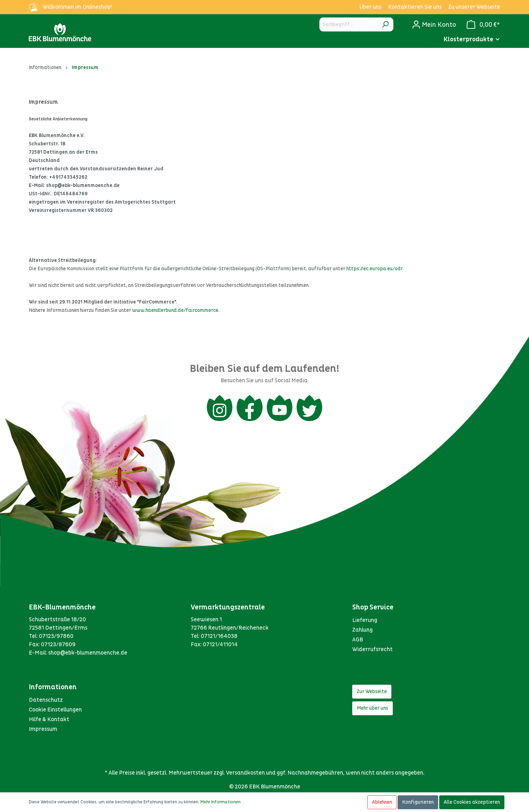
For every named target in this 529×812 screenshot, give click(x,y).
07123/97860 (56, 638)
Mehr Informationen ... (223, 802)
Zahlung (362, 632)
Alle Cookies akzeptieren (472, 802)
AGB (358, 641)
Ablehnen (382, 802)
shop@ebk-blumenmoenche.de (88, 655)
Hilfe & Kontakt (49, 721)
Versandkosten (245, 775)
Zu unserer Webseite (474, 7)
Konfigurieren (418, 802)
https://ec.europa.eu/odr (374, 269)
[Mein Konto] (434, 24)
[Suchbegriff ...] (348, 24)
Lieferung (365, 622)
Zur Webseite (372, 693)
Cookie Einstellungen (55, 711)
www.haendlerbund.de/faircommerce (175, 310)
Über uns (370, 7)
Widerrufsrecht (372, 651)
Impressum (43, 731)
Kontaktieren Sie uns (415, 7)
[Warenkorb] (481, 24)
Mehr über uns (372, 710)
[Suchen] (385, 24)
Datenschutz (46, 702)
